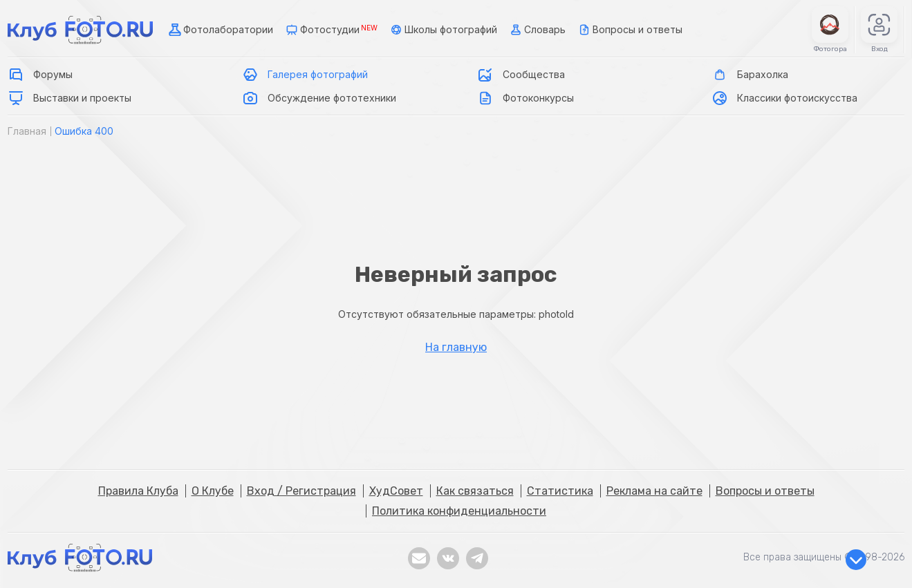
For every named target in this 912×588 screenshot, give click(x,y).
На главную (456, 348)
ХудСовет (396, 491)
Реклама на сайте (654, 491)
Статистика (560, 491)
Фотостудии (331, 30)
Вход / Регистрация (301, 491)
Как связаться (475, 491)
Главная (27, 131)
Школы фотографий (443, 30)
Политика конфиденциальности (459, 511)
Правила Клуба (138, 491)
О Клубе (213, 491)
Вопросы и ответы (629, 30)
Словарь (537, 30)
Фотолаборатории (220, 30)
